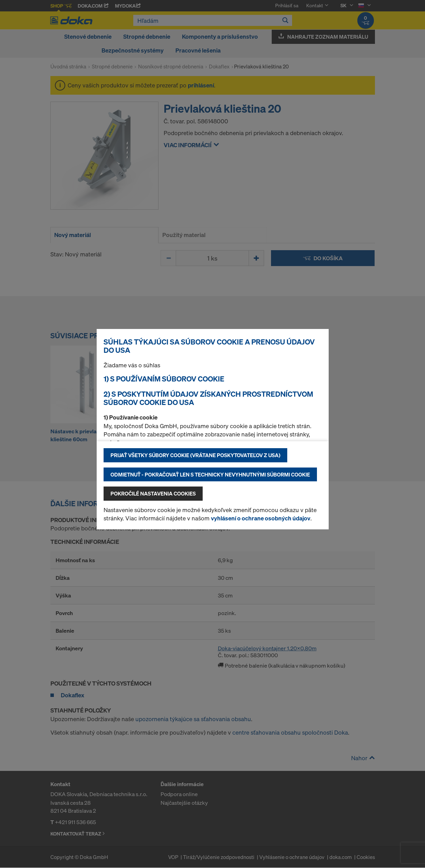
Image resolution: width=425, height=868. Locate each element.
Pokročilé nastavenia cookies (153, 493)
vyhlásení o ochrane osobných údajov (261, 518)
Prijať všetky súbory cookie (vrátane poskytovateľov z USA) (195, 455)
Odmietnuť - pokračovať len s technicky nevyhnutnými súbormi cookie (210, 474)
